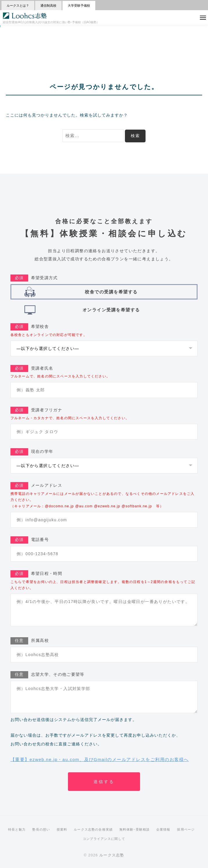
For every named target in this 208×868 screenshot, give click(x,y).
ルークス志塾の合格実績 (93, 829)
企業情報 (163, 829)
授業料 (62, 829)
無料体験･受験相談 (135, 829)
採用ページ (186, 829)
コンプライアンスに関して (104, 839)
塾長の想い (41, 829)
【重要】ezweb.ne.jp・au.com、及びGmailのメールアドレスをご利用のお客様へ (100, 759)
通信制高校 (48, 6)
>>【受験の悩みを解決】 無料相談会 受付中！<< (104, 29)
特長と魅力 (17, 829)
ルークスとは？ (18, 6)
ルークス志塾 (112, 855)
